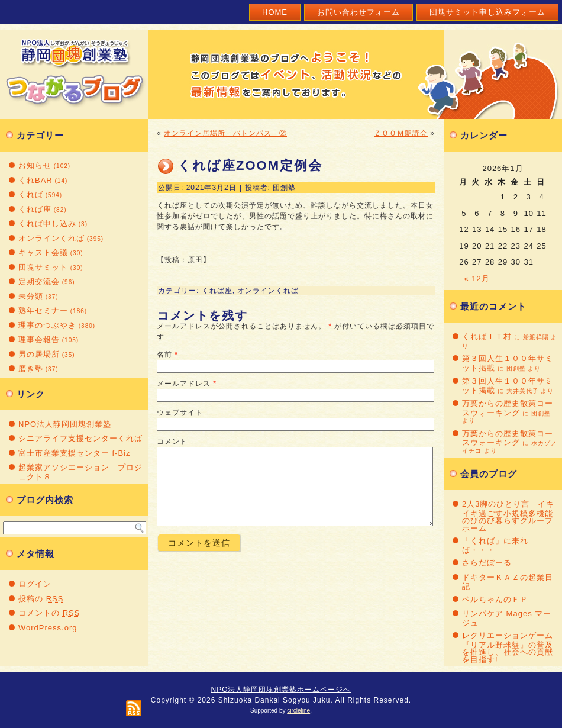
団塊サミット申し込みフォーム (487, 12)
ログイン (35, 584)
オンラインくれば (51, 238)
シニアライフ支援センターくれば (80, 438)
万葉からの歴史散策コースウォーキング (508, 408)
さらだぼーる (487, 563)
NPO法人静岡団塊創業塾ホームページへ (281, 690)
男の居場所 (39, 354)
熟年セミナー (43, 310)
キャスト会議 (43, 252)
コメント (172, 442)
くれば (31, 194)
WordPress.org (48, 628)
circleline (298, 711)
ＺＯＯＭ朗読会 (401, 133)
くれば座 (35, 209)
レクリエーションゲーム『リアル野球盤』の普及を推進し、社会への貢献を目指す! (508, 648)
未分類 (31, 296)
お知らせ (35, 165)
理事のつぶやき (47, 325)
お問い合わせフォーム (358, 12)
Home (275, 12)
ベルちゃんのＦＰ (495, 599)
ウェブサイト (180, 413)
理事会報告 (39, 339)
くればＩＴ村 (487, 336)
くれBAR (35, 180)
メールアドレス (184, 384)
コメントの (49, 613)
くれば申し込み (47, 223)
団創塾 (284, 188)
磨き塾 (31, 368)
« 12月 (477, 278)
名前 (164, 355)
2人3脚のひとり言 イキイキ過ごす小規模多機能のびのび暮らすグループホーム (508, 516)
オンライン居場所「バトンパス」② (225, 133)
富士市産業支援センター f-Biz (75, 453)
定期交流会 (39, 281)
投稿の (41, 599)
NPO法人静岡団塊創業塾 (65, 424)
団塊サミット (43, 267)
